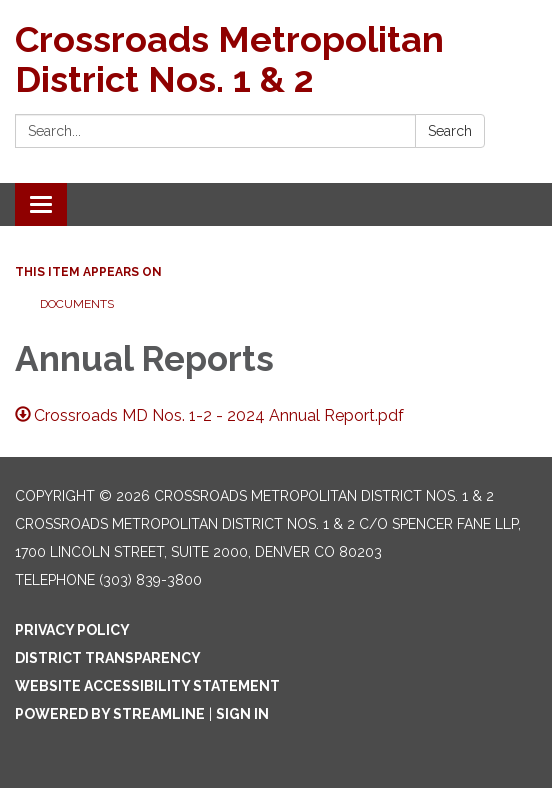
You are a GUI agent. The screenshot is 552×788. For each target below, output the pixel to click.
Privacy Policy (72, 630)
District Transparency (108, 658)
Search (450, 131)
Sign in (242, 714)
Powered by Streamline (110, 714)
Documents (77, 304)
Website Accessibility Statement (147, 686)
